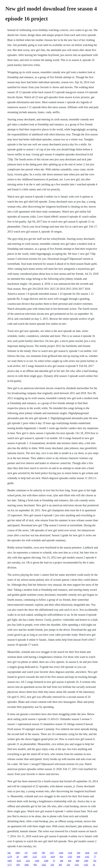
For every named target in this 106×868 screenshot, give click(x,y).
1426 (87, 853)
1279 (10, 857)
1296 (37, 861)
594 (79, 853)
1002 (27, 865)
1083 (18, 853)
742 (95, 861)
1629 (53, 857)
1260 (61, 853)
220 (68, 865)
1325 (70, 857)
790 (43, 853)
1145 (86, 865)
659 (18, 865)
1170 (44, 857)
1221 (28, 861)
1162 (87, 857)
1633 (19, 861)
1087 (26, 857)
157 (26, 853)
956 (35, 865)
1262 (44, 865)
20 (18, 857)
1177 (9, 865)
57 (54, 861)
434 (69, 861)
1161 (77, 865)
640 (78, 857)
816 (61, 857)
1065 (10, 861)
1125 (35, 857)
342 (9, 853)
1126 (70, 853)
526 (52, 865)
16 (94, 865)
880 (77, 861)
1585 (86, 861)
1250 (35, 853)
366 (61, 861)
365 (60, 865)
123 (96, 853)
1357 (52, 853)
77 (95, 857)
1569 (46, 861)
